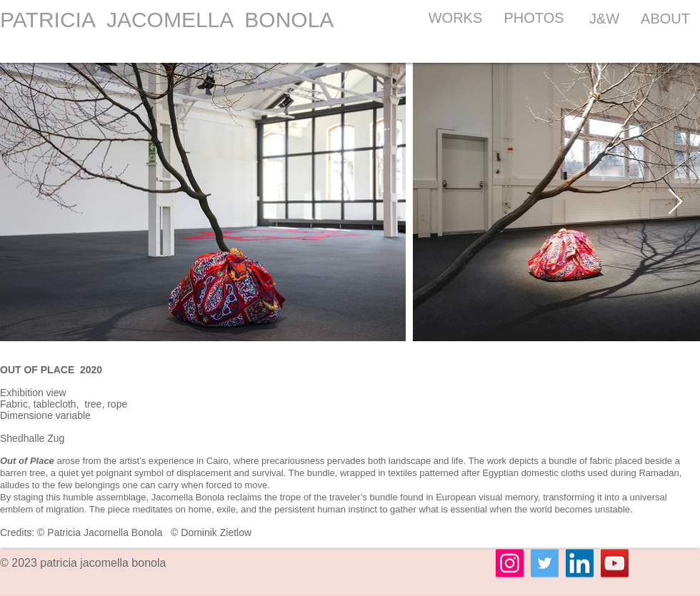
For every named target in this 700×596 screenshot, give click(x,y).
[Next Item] (675, 202)
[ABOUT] (665, 18)
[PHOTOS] (534, 18)
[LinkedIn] (580, 564)
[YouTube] (615, 564)
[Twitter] (545, 564)
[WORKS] (455, 18)
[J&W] (604, 18)
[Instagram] (510, 564)
